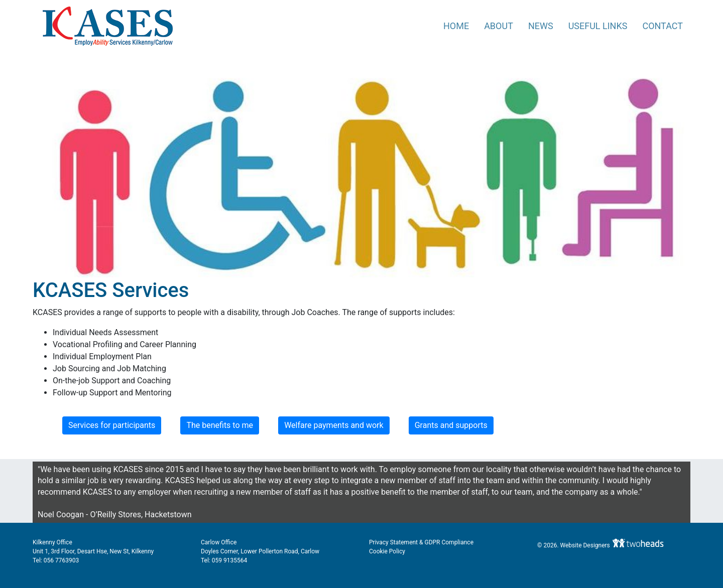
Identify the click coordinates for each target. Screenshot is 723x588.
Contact (662, 26)
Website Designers (586, 545)
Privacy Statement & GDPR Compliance (421, 542)
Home (456, 26)
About (499, 26)
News (541, 26)
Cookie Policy (387, 551)
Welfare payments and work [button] (334, 425)
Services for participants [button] (112, 425)
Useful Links (598, 26)
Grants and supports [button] (451, 425)
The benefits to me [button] (220, 425)
